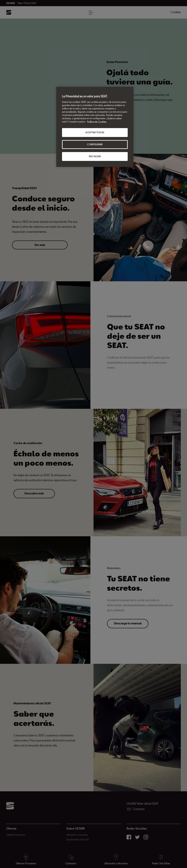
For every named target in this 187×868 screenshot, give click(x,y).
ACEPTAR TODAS (95, 132)
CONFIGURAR (95, 144)
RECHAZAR (95, 156)
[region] (95, 127)
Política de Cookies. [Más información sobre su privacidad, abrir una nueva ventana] (97, 122)
